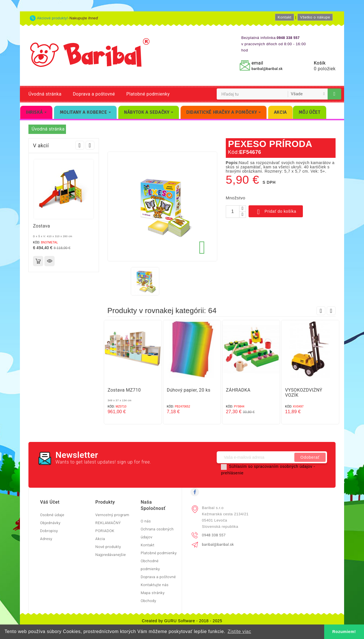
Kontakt (284, 17)
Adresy (46, 539)
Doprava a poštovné (94, 94)
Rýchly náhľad (49, 261)
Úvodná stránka (45, 94)
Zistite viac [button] (239, 631)
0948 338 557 (214, 535)
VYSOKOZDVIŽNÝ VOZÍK (304, 393)
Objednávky (50, 523)
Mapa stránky (153, 593)
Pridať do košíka (276, 212)
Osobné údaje (52, 515)
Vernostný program (112, 515)
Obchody (149, 601)
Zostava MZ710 (124, 390)
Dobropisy (49, 531)
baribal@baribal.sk (267, 69)
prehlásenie (232, 473)
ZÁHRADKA (238, 390)
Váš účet (50, 502)
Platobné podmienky (148, 94)
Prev (80, 145)
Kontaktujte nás (155, 585)
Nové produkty (108, 547)
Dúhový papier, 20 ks (189, 390)
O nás (146, 521)
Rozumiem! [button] (344, 632)
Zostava (42, 226)
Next (90, 145)
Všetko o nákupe (315, 17)
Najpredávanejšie (110, 555)
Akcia (100, 539)
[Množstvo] (233, 212)
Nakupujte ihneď (84, 18)
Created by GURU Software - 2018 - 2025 (182, 621)
